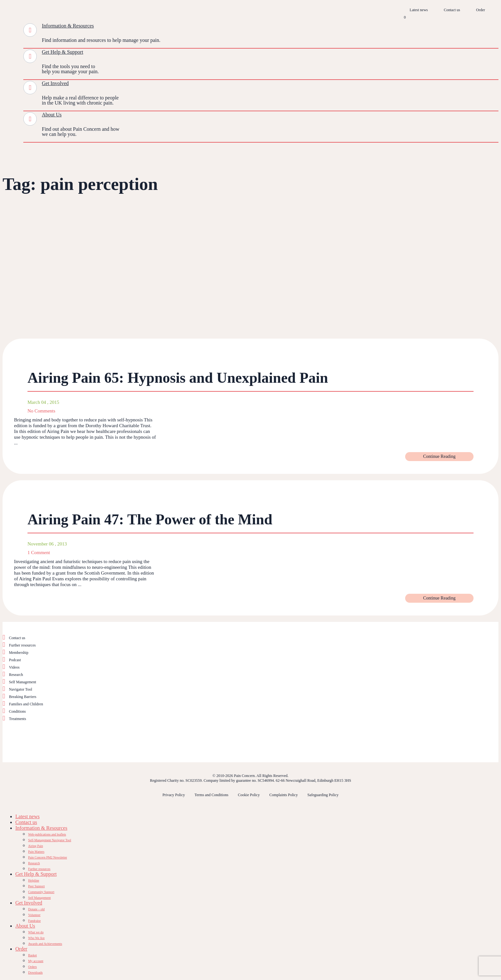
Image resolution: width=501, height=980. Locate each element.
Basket (32, 955)
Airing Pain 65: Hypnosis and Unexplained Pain (178, 378)
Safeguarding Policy (323, 795)
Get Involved (55, 83)
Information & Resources (68, 26)
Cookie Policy (249, 795)
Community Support (41, 892)
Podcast (15, 660)
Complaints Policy (284, 795)
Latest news (419, 10)
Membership (19, 653)
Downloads (35, 972)
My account (36, 961)
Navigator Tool (21, 689)
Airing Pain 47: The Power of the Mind (150, 519)
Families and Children (26, 704)
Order (481, 10)
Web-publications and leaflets (47, 834)
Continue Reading (439, 456)
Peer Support (36, 886)
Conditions (17, 711)
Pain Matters (36, 852)
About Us (52, 115)
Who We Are (36, 938)
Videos (14, 667)
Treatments (18, 719)
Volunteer (34, 915)
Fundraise (34, 921)
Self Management (23, 682)
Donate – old (36, 909)
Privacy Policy (173, 795)
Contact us (452, 10)
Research (16, 675)
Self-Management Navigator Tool (50, 840)
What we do (36, 932)
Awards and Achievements (45, 944)
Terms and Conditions (212, 795)
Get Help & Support (62, 52)
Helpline (34, 880)
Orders (32, 967)
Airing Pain (35, 846)
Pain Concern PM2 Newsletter (48, 857)
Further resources (22, 645)
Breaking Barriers (23, 697)
